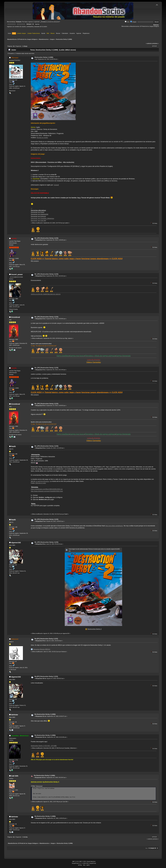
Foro (127, 22)
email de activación (53, 22)
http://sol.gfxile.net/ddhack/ (114, 526)
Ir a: (147, 848)
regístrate (37, 22)
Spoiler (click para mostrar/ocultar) (41, 344)
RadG (13, 446)
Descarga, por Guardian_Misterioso (42, 218)
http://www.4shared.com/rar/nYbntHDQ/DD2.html (47, 491)
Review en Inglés (42, 138)
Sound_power (17, 274)
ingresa (30, 22)
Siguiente (19, 46)
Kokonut (15, 639)
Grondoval (15, 317)
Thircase (15, 58)
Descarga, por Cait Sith (38, 221)
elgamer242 (16, 542)
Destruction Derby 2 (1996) (44, 57)
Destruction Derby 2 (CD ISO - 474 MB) (44, 746)
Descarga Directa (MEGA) (42, 649)
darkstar (15, 715)
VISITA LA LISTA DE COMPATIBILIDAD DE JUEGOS (46, 294)
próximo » (155, 43)
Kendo (14, 238)
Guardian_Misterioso (20, 736)
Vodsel (56, 185)
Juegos (133, 22)
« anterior (149, 43)
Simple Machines (91, 862)
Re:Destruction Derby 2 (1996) (45, 714)
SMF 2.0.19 (75, 862)
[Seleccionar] (39, 786)
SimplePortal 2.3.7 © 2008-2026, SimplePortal (84, 863)
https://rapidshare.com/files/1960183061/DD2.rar (47, 489)
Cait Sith (15, 776)
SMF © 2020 (83, 862)
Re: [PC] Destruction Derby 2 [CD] (46, 238)
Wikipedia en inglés (41, 483)
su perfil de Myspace (42, 481)
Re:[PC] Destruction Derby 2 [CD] (46, 639)
